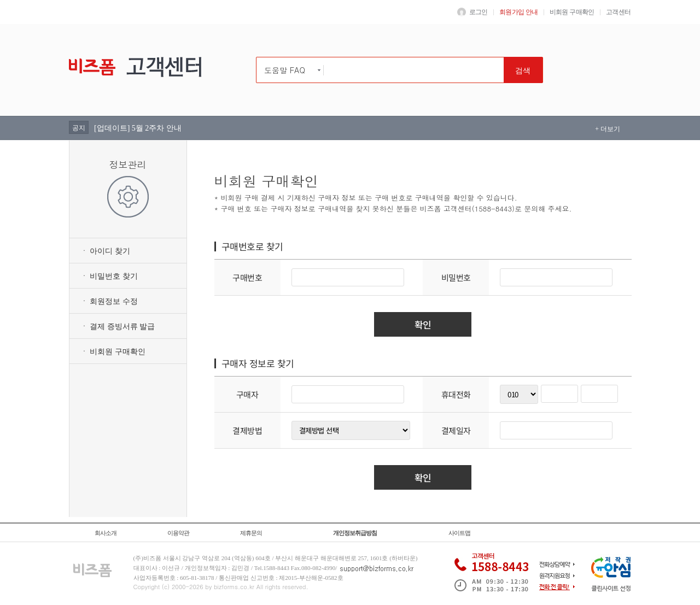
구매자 (247, 394)
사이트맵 (459, 533)
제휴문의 (251, 533)
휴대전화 (456, 394)
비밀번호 (456, 277)
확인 (423, 324)
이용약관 (178, 533)
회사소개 (106, 533)
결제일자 (456, 430)
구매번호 (247, 277)
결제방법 (247, 430)
